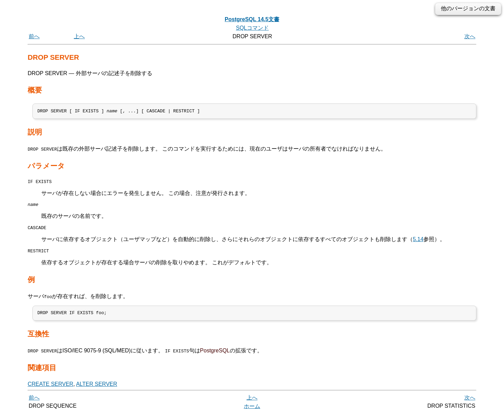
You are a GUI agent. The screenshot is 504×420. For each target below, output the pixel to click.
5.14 (418, 243)
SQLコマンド (252, 28)
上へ (79, 36)
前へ (34, 36)
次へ (470, 36)
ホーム (252, 412)
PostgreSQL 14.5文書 (252, 19)
